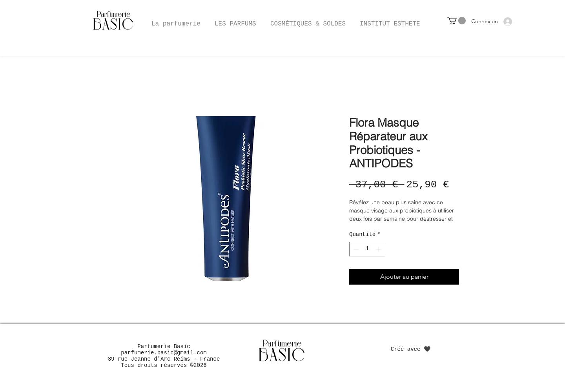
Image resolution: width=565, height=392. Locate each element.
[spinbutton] (367, 249)
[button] (308, 20)
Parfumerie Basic (164, 347)
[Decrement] (355, 249)
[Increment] (379, 249)
